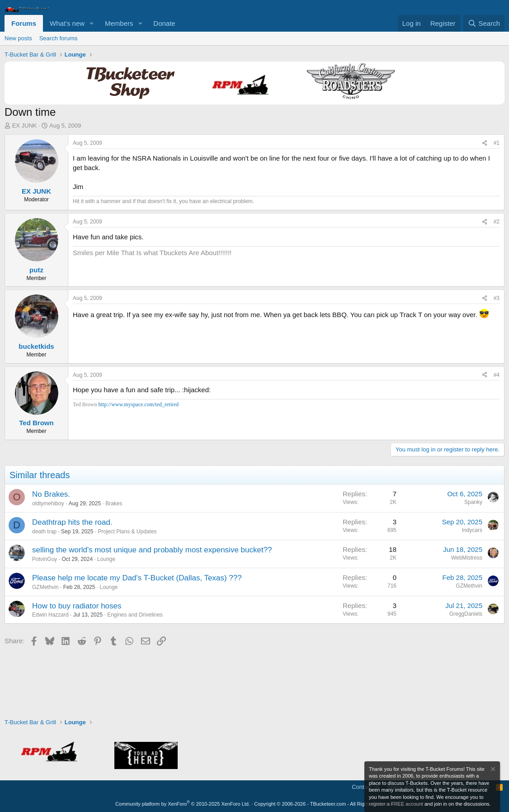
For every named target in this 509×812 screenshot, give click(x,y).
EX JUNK (25, 126)
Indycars (472, 530)
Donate (164, 23)
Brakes (114, 503)
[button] (92, 23)
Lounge (106, 559)
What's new (67, 23)
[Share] (485, 143)
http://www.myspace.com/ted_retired (138, 404)
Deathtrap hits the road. (72, 522)
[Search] (484, 23)
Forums (24, 23)
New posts (18, 38)
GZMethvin (45, 587)
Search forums (59, 38)
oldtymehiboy (48, 503)
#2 (497, 222)
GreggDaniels (466, 614)
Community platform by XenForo (183, 804)
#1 (497, 143)
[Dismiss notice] (492, 770)
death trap (44, 532)
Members (119, 23)
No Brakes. (51, 494)
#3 (497, 298)
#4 (497, 375)
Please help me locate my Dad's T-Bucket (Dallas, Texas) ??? (137, 578)
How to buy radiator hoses (77, 606)
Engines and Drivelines (135, 615)
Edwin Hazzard (50, 615)
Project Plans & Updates (127, 532)
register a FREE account (396, 804)
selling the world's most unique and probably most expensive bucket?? (152, 550)
